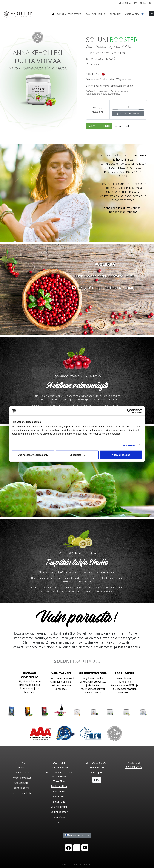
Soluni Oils (59, 802)
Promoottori (97, 767)
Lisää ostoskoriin (128, 114)
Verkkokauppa (128, 3)
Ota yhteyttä (21, 783)
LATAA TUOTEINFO (99, 126)
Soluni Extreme (59, 807)
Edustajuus (97, 773)
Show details (130, 445)
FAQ (59, 822)
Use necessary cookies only (33, 455)
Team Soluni (22, 773)
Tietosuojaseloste (21, 793)
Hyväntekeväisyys (21, 778)
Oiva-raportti (22, 788)
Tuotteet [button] (75, 14)
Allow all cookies (121, 455)
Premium (115, 14)
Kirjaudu (145, 3)
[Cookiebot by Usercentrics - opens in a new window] (129, 411)
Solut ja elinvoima (59, 767)
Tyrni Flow (59, 781)
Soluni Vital (59, 817)
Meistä (61, 14)
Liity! (97, 780)
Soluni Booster (59, 812)
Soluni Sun (59, 797)
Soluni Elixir (59, 791)
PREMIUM (133, 763)
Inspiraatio (131, 14)
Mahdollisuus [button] (96, 14)
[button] (144, 14)
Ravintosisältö (123, 126)
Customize (77, 455)
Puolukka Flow (59, 786)
